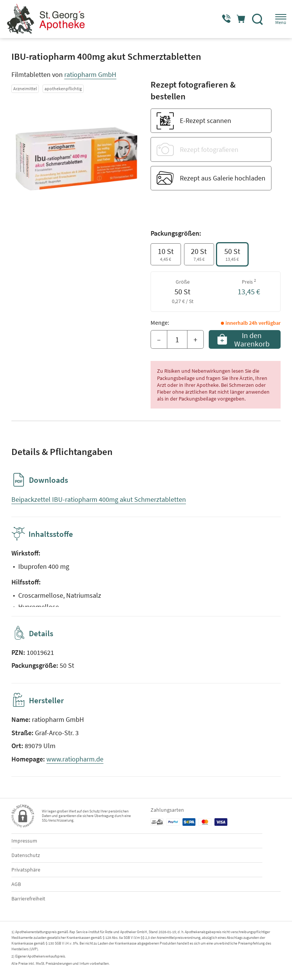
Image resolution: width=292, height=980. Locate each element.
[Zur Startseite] (48, 19)
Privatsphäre (26, 870)
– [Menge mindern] (159, 339)
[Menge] (177, 340)
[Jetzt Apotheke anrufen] (220, 19)
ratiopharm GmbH (90, 74)
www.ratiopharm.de (75, 759)
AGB (16, 884)
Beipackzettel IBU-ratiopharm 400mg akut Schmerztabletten (99, 499)
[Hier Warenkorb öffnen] (238, 19)
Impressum (24, 841)
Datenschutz (26, 855)
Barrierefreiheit (28, 899)
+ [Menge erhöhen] (195, 339)
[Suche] (256, 19)
